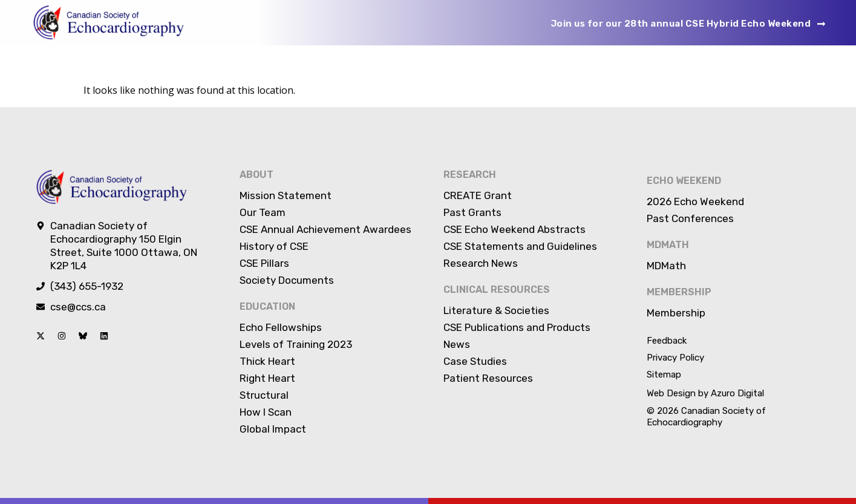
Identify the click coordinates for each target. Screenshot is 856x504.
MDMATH (668, 245)
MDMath (734, 64)
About (390, 64)
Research (525, 64)
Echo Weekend (665, 64)
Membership (792, 64)
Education (453, 64)
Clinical (590, 64)
